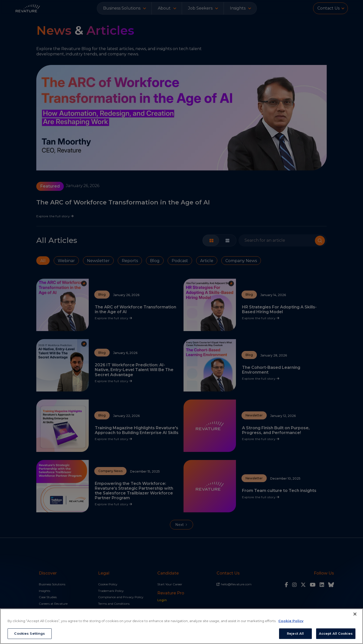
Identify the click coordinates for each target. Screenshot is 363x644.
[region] (181, 626)
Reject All (295, 633)
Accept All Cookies (336, 633)
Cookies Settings (29, 633)
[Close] (355, 614)
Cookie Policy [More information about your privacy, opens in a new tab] (291, 621)
